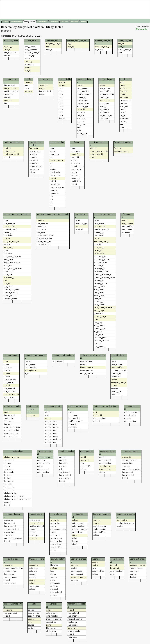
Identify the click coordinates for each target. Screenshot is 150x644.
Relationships (16, 22)
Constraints (42, 22)
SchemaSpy (142, 29)
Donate (83, 22)
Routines (74, 22)
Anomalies (54, 22)
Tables (5, 22)
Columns (64, 22)
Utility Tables (30, 22)
